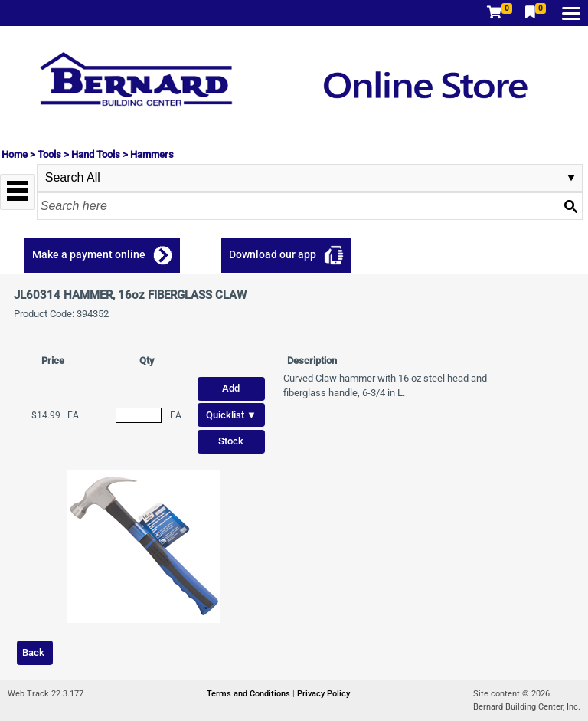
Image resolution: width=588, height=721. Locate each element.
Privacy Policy (323, 694)
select (571, 178)
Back (33, 652)
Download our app (273, 254)
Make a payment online (89, 254)
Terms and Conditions (250, 694)
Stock (231, 441)
